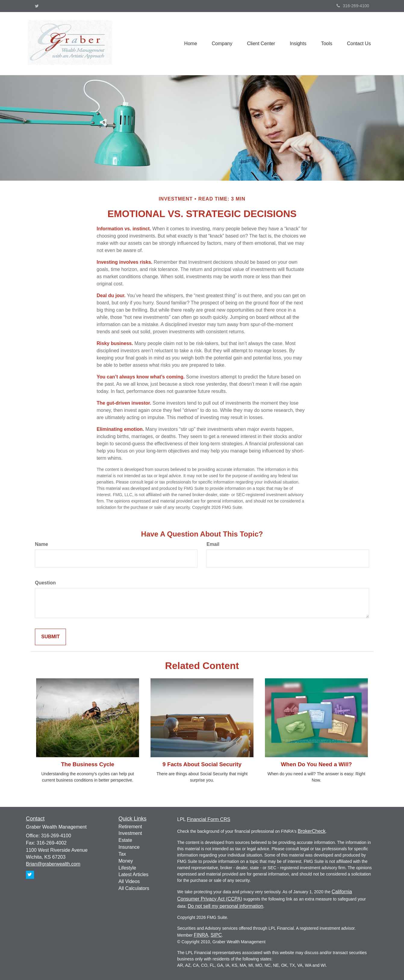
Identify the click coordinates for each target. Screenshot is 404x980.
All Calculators (134, 888)
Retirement (130, 827)
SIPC (216, 935)
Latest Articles (134, 874)
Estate (125, 840)
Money (126, 861)
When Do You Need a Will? (316, 764)
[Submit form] (50, 637)
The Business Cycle (88, 764)
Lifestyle (127, 868)
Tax (122, 854)
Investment (130, 833)
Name (42, 544)
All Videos (129, 881)
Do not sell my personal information (226, 906)
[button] (220, 43)
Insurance (129, 847)
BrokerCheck (312, 831)
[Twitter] (37, 6)
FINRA (201, 935)
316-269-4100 (353, 6)
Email (213, 544)
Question (45, 583)
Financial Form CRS (209, 819)
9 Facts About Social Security (202, 764)
